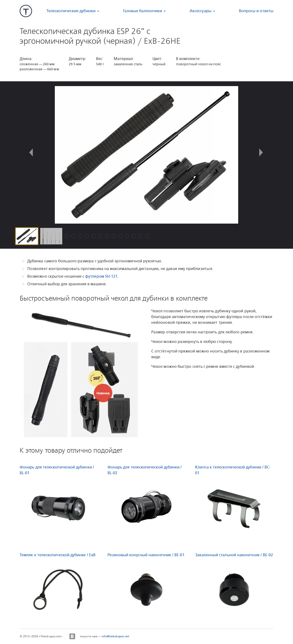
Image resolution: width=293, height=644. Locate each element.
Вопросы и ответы (256, 11)
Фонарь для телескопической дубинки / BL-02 (145, 470)
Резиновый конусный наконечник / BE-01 (146, 555)
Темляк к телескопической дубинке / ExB (58, 555)
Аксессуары (200, 11)
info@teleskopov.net (116, 636)
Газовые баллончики (143, 11)
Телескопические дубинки (71, 11)
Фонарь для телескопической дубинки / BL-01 (57, 470)
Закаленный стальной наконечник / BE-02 (234, 555)
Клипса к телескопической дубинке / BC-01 (233, 470)
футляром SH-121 (101, 276)
